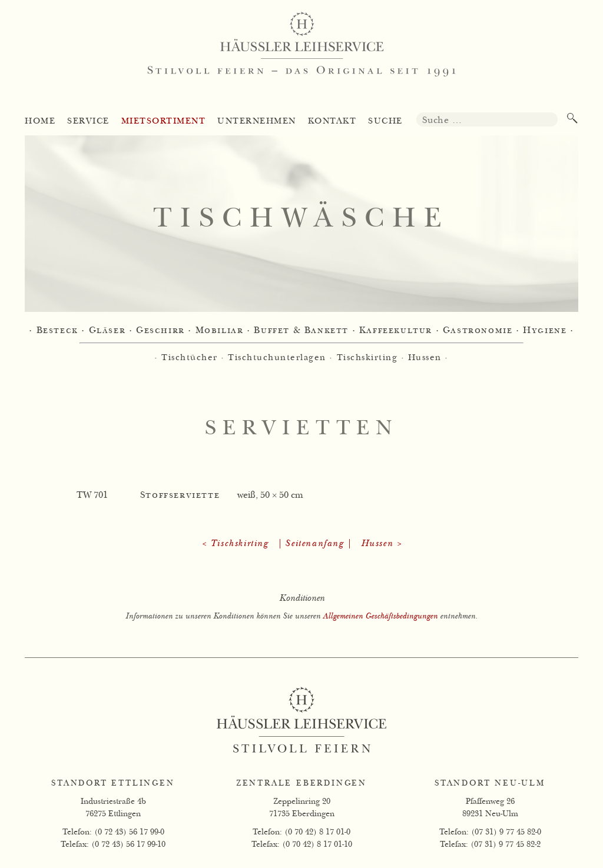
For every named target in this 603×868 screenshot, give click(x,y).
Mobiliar (220, 330)
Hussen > (382, 543)
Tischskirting (367, 357)
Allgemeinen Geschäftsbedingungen (380, 616)
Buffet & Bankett (301, 330)
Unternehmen (257, 121)
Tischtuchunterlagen (277, 357)
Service (88, 121)
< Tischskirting (235, 543)
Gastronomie (478, 330)
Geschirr (160, 330)
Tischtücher (190, 357)
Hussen (425, 357)
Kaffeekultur (396, 330)
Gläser (107, 330)
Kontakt (332, 121)
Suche (385, 121)
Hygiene (545, 330)
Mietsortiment (164, 121)
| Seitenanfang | (314, 543)
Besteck (57, 330)
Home (40, 121)
